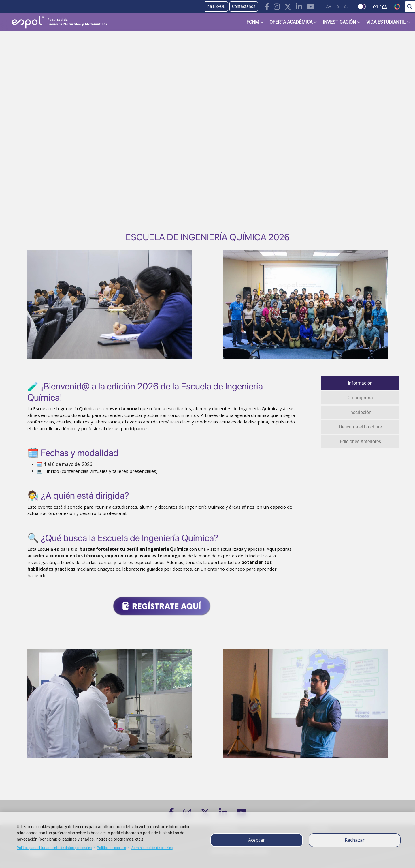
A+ (329, 7)
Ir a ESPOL (216, 6)
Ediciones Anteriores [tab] (360, 440)
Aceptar (256, 840)
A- (346, 7)
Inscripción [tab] (360, 411)
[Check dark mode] (362, 7)
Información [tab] (360, 383)
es (384, 6)
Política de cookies (111, 848)
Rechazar (355, 840)
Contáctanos (244, 6)
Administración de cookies (152, 848)
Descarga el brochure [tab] (360, 426)
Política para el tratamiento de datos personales (54, 848)
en (376, 6)
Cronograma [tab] (360, 397)
